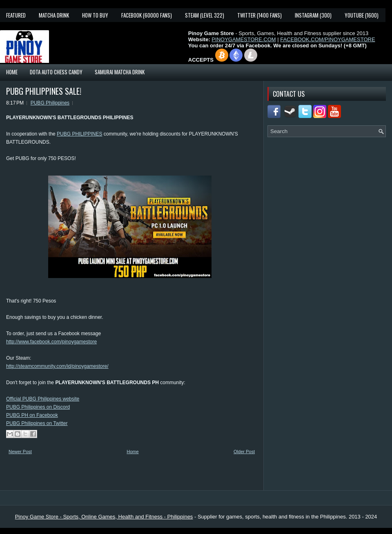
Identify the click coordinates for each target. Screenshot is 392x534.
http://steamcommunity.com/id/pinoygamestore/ (57, 366)
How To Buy (95, 15)
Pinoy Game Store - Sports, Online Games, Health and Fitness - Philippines (104, 517)
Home (12, 72)
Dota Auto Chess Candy (56, 72)
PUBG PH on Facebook (32, 415)
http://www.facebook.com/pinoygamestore (51, 342)
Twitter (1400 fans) (259, 15)
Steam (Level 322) (205, 15)
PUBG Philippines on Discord (38, 407)
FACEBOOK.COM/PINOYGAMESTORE (327, 39)
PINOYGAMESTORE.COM (244, 39)
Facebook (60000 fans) (147, 15)
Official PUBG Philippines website (43, 399)
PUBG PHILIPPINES (79, 134)
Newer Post (20, 452)
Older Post (244, 452)
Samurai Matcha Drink (120, 72)
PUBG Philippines (50, 103)
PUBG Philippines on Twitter (37, 423)
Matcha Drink (54, 15)
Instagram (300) (313, 15)
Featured (16, 15)
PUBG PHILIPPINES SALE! (44, 91)
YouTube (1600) (362, 15)
